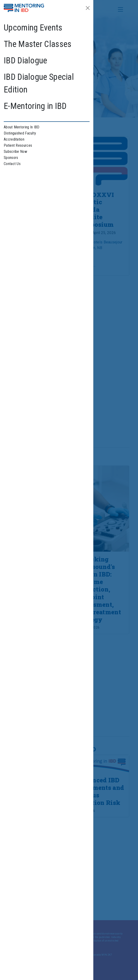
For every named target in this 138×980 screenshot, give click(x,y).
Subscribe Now (15, 152)
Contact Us (12, 164)
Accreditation (14, 139)
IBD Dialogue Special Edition (39, 83)
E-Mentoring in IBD (35, 106)
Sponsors (11, 158)
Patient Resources (18, 145)
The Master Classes (38, 44)
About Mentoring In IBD (22, 127)
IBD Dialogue (25, 61)
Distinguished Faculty (20, 133)
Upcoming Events (33, 28)
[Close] (88, 8)
